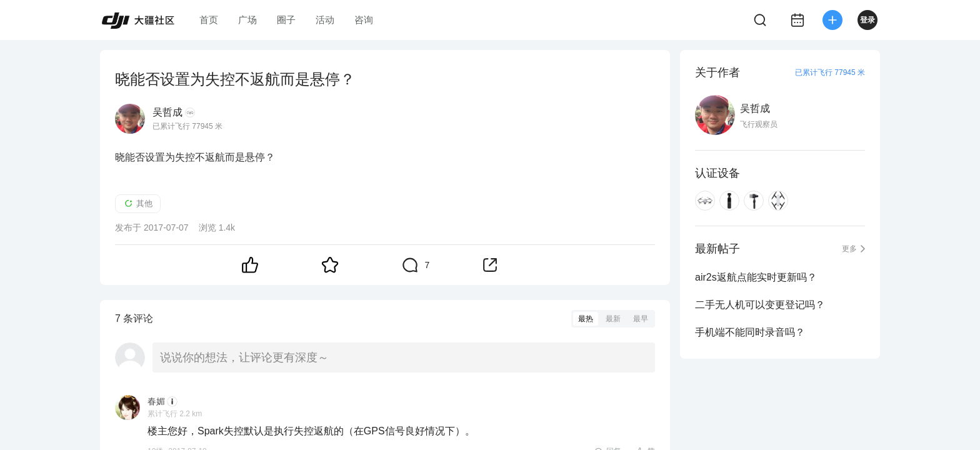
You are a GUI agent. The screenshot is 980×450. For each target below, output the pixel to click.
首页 (209, 20)
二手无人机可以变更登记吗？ (760, 305)
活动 (325, 20)
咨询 (364, 20)
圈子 (286, 20)
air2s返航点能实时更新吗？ (756, 277)
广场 (247, 20)
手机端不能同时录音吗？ (750, 332)
